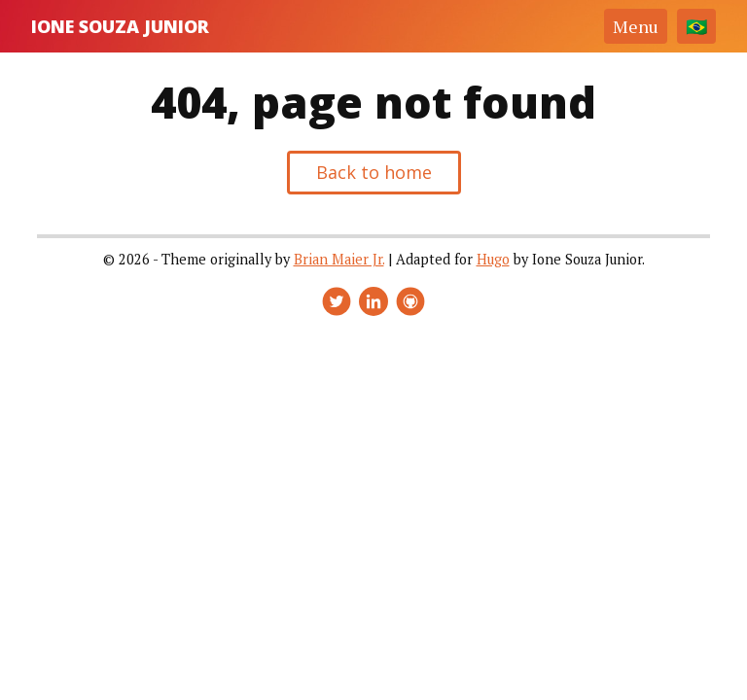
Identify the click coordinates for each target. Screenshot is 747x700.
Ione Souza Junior (120, 26)
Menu (636, 26)
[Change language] (696, 26)
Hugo (493, 259)
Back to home (374, 172)
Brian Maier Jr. (339, 259)
